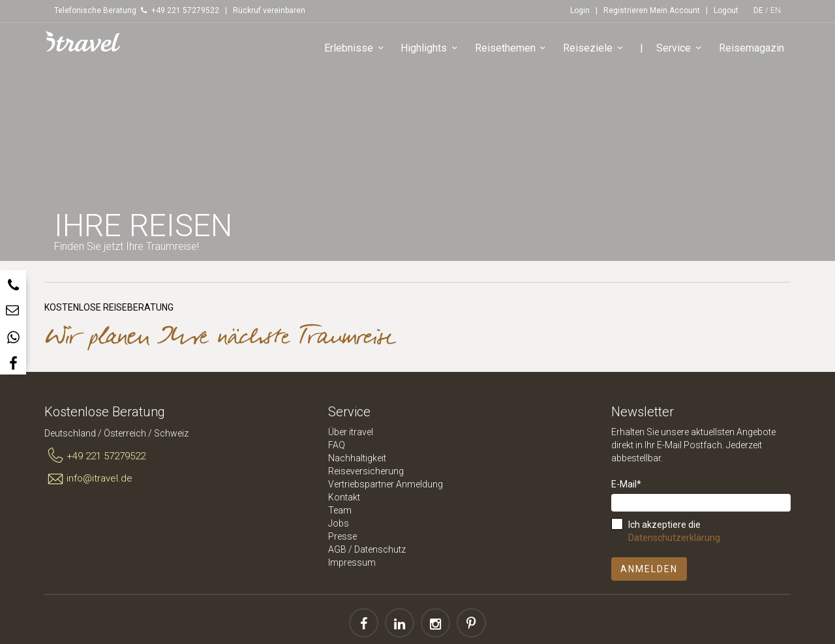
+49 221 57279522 (95, 456)
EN (776, 10)
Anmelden (649, 569)
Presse (342, 536)
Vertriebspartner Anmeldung (386, 484)
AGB (337, 549)
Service (681, 49)
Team (340, 510)
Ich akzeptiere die (674, 531)
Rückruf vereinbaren (269, 10)
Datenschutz (380, 549)
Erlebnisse (356, 49)
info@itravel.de (88, 479)
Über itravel (351, 432)
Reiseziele (595, 49)
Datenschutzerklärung (674, 538)
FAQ (337, 445)
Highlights (432, 49)
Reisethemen (512, 49)
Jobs (339, 523)
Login (580, 10)
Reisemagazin (751, 48)
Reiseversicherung (366, 471)
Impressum (352, 562)
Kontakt (344, 497)
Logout (726, 10)
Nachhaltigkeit (357, 458)
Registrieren (626, 10)
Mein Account (675, 10)
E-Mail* (626, 484)
